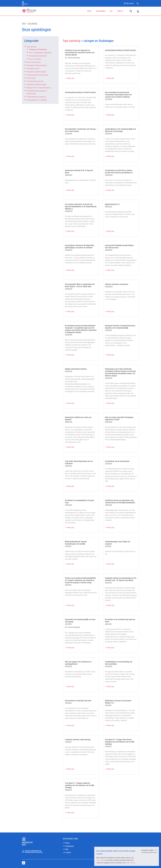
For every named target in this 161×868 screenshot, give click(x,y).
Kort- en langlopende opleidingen (40, 53)
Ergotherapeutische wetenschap (37, 75)
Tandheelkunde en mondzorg (36, 97)
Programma (101, 11)
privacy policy (101, 860)
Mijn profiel (129, 3)
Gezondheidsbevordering (35, 81)
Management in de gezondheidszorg (39, 88)
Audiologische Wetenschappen (37, 65)
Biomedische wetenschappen (36, 72)
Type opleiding (32, 23)
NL (138, 11)
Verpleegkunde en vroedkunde (37, 100)
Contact (120, 11)
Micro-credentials (35, 59)
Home (89, 11)
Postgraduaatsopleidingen (38, 56)
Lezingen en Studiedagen (38, 49)
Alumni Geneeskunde (34, 62)
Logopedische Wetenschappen (37, 84)
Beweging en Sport (33, 68)
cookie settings (131, 863)
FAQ (111, 11)
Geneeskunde (31, 78)
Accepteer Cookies (148, 850)
